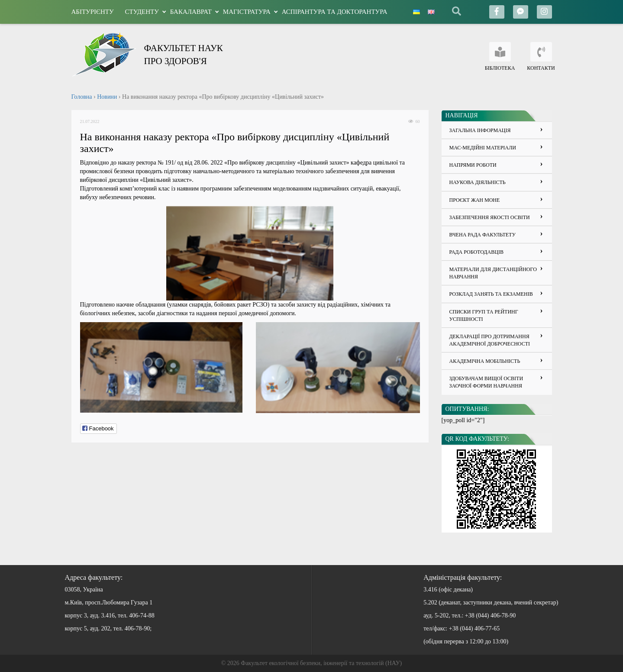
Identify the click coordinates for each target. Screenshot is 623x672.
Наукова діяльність (478, 182)
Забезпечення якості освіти (490, 217)
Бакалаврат (191, 12)
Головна (82, 97)
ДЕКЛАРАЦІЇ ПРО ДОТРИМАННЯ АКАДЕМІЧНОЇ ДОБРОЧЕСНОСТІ (490, 340)
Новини (107, 97)
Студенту (142, 12)
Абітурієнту (93, 12)
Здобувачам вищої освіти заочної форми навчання (486, 382)
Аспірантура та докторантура (335, 12)
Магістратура (247, 12)
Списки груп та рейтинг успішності (484, 315)
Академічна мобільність (485, 361)
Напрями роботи (473, 165)
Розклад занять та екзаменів (491, 294)
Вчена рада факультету (483, 235)
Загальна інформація (480, 130)
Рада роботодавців (476, 252)
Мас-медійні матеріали (483, 148)
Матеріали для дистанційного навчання (493, 273)
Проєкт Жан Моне (475, 200)
